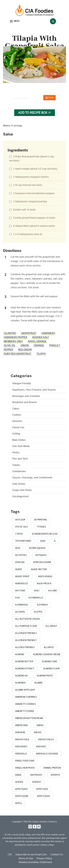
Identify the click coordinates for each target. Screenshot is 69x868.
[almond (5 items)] (20, 654)
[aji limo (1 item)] (53, 591)
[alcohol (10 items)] (20, 612)
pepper (8, 350)
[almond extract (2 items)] (25, 669)
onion (25, 345)
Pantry (16, 452)
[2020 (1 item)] (43, 541)
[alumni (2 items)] (38, 683)
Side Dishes (19, 484)
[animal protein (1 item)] (52, 768)
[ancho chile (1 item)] (22, 739)
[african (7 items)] (20, 562)
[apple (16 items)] (19, 803)
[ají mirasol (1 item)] (22, 605)
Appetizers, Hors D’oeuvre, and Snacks (34, 390)
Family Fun (18, 427)
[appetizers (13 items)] (43, 796)
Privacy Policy (44, 858)
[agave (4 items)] (19, 569)
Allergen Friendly (22, 383)
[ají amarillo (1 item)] (36, 598)
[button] (15, 21)
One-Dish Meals (21, 446)
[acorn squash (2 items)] (37, 548)
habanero (48, 333)
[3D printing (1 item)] (40, 520)
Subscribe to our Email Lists (31, 854)
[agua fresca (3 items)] (44, 583)
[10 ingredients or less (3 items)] (45, 534)
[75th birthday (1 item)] (23, 541)
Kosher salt (41, 337)
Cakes (16, 409)
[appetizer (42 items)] (42, 789)
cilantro (10, 333)
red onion (25, 350)
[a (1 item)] (55, 541)
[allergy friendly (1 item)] (25, 647)
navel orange (37, 341)
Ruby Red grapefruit (18, 354)
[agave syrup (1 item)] (22, 576)
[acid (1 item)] (18, 548)
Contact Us (57, 854)
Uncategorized (20, 496)
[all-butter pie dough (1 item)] (28, 619)
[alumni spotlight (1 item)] (25, 690)
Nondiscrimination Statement (35, 862)
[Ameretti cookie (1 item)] (25, 711)
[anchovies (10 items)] (21, 747)
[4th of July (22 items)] (22, 527)
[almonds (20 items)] (20, 683)
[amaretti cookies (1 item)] (25, 704)
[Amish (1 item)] (40, 725)
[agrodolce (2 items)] (22, 583)
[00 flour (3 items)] (20, 520)
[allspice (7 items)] (49, 647)
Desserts (17, 421)
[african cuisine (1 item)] (42, 562)
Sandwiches (19, 471)
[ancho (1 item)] (38, 732)
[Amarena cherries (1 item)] (26, 697)
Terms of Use (26, 858)
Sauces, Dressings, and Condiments (32, 478)
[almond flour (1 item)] (51, 669)
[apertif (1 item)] (37, 782)
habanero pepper (16, 337)
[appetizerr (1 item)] (22, 796)
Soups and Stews (22, 490)
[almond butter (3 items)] (24, 661)
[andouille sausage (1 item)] (47, 754)
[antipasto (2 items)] (36, 775)
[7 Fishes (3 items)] (41, 527)
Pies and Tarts (20, 459)
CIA (10, 854)
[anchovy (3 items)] (41, 747)
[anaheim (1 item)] (20, 732)
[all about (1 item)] (51, 626)
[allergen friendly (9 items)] (26, 640)
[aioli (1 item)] (37, 591)
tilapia (41, 354)
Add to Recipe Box (35, 113)
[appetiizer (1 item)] (21, 789)
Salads (16, 465)
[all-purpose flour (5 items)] (26, 626)
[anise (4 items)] (18, 775)
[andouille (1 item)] (21, 754)
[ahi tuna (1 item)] (20, 591)
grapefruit (29, 333)
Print (51, 98)
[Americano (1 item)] (21, 725)
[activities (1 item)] (21, 555)
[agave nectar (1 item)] (39, 569)
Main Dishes (19, 440)
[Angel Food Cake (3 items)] (25, 761)
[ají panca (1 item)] (42, 605)
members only (13, 341)
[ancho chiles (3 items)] (46, 739)
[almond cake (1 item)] (50, 661)
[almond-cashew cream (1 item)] (47, 654)
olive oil (10, 345)
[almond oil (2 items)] (22, 676)
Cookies (17, 415)
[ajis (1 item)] (17, 598)
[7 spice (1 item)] (19, 534)
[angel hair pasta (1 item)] (25, 768)
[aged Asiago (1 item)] (45, 576)
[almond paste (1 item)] (45, 676)
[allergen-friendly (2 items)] (26, 633)
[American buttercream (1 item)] (29, 718)
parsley (55, 345)
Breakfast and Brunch (25, 402)
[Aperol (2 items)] (19, 782)
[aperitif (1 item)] (55, 775)
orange (39, 345)
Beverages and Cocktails (26, 396)
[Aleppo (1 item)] (38, 612)
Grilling (16, 434)
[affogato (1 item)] (41, 555)
